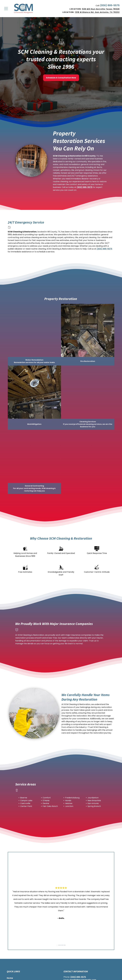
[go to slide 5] (65, 945)
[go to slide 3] (61, 945)
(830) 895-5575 (110, 5)
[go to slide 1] (57, 945)
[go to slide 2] (59, 945)
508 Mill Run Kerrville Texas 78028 (101, 9)
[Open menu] (6, 9)
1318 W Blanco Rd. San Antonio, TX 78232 (97, 12)
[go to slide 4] (63, 945)
